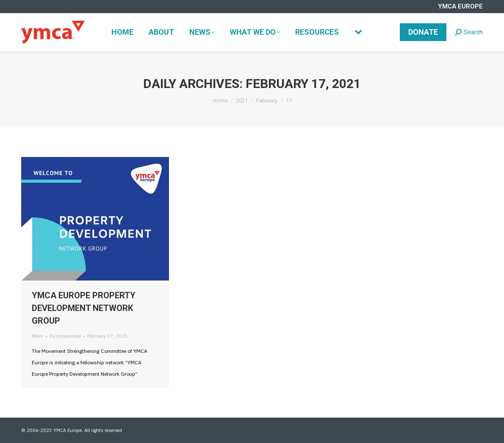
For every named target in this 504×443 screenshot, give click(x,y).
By (65, 336)
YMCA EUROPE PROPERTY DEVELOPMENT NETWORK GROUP (84, 308)
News (37, 336)
